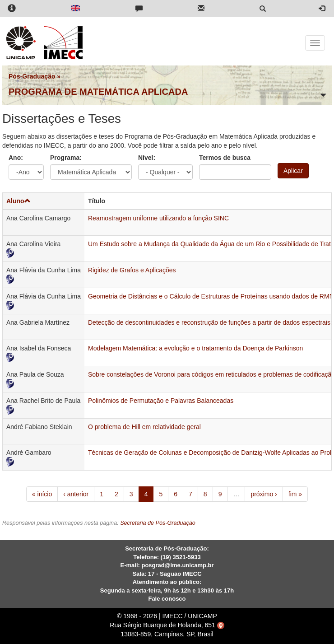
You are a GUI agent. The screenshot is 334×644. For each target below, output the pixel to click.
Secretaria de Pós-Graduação (158, 523)
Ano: (16, 158)
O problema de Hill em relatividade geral (144, 427)
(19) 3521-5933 (181, 557)
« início (42, 494)
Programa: (66, 158)
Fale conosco (167, 599)
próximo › (264, 494)
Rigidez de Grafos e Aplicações (132, 270)
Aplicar (293, 171)
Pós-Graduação (32, 76)
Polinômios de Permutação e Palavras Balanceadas (161, 401)
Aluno (19, 201)
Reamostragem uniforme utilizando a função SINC (158, 218)
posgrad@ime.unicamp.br (177, 565)
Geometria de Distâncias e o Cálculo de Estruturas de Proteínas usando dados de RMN (211, 296)
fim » (295, 494)
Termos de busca (225, 158)
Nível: (147, 158)
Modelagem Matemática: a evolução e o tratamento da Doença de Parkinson (195, 348)
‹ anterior (76, 494)
